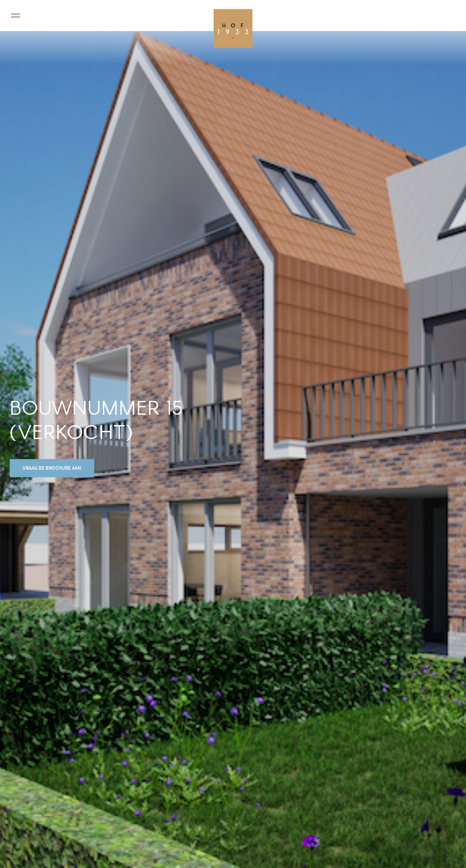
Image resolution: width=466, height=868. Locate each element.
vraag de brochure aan (52, 468)
